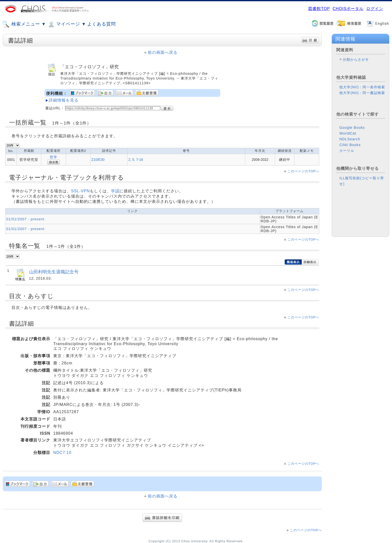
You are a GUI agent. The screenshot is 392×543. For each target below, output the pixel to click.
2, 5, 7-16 (136, 160)
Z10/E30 (98, 160)
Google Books (352, 128)
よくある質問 (101, 24)
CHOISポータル (348, 9)
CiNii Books (350, 145)
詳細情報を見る (64, 100)
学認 (115, 191)
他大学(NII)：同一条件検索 (362, 87)
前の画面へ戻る (163, 52)
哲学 (53, 157)
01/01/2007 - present (25, 219)
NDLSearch (350, 139)
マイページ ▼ (67, 24)
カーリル (347, 151)
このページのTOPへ (303, 171)
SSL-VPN (80, 191)
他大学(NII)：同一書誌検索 (362, 93)
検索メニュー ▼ (24, 24)
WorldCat (348, 133)
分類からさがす (356, 60)
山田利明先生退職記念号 (54, 272)
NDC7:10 (62, 453)
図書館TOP (319, 9)
